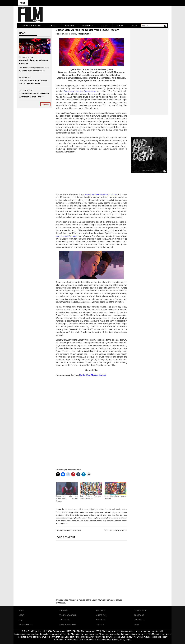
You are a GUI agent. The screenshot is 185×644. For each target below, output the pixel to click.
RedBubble (139, 620)
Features (88, 25)
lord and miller (113, 518)
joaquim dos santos (63, 518)
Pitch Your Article (68, 615)
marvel (63, 521)
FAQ (20, 620)
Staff (120, 25)
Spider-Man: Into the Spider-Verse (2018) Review (67, 498)
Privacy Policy (26, 624)
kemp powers (101, 518)
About (22, 615)
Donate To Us (140, 610)
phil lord (80, 521)
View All (45, 104)
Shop (134, 25)
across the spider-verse (95, 512)
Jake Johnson (121, 515)
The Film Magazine (31, 25)
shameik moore (96, 521)
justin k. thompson (89, 518)
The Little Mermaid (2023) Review (68, 530)
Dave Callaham (76, 515)
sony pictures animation (112, 521)
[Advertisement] (91, 173)
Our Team (63, 610)
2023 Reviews (70, 509)
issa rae (111, 515)
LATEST (53, 25)
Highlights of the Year (99, 509)
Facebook (101, 620)
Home (21, 610)
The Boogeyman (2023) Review (115, 530)
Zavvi (136, 624)
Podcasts (101, 610)
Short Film (101, 615)
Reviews (69, 25)
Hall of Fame (83, 509)
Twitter (100, 624)
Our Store (139, 615)
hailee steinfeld (90, 515)
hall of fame (102, 515)
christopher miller (62, 515)
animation (108, 512)
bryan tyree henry (120, 512)
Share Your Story (67, 624)
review (86, 521)
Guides (105, 25)
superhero (64, 523)
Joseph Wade (84, 34)
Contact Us (64, 620)
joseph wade (76, 518)
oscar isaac (71, 521)
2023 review (80, 512)
